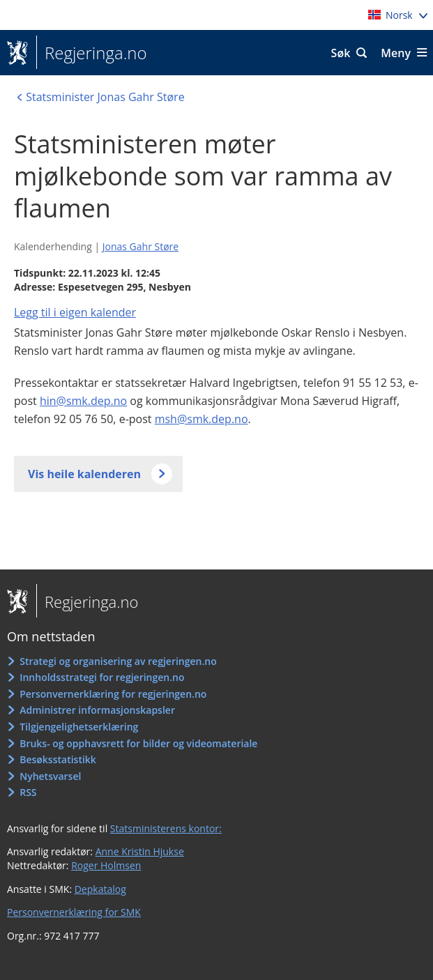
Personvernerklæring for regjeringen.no (113, 694)
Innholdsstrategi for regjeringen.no (102, 677)
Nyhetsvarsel (50, 776)
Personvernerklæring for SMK (74, 912)
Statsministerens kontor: (166, 828)
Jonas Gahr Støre (140, 246)
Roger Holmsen (106, 865)
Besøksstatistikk (58, 759)
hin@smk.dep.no (83, 401)
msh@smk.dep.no (202, 419)
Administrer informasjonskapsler (97, 710)
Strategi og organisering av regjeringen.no (118, 661)
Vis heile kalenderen (84, 474)
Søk (341, 53)
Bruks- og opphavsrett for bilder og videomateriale (138, 743)
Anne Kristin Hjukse (140, 851)
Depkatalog (100, 889)
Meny (396, 53)
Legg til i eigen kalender (75, 312)
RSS (28, 792)
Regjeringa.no (92, 53)
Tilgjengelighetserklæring (79, 727)
